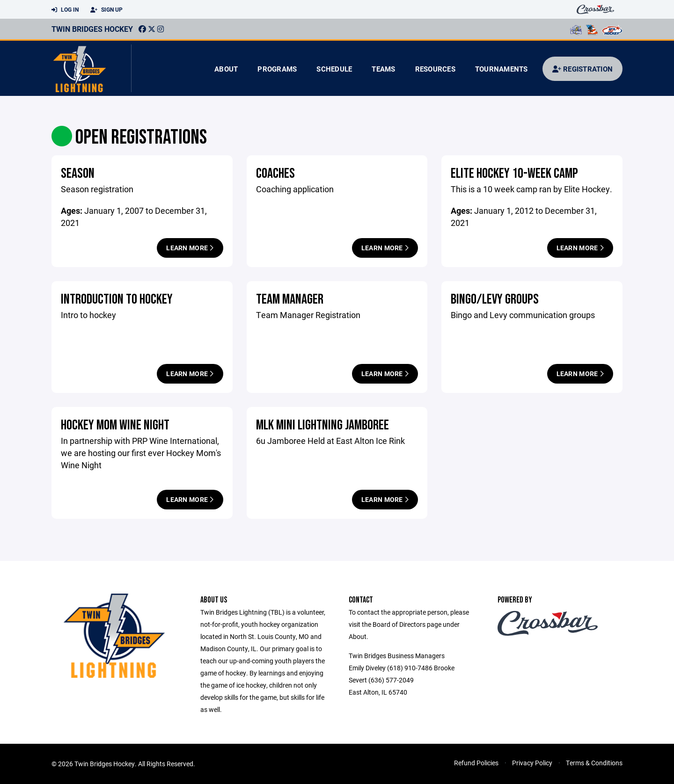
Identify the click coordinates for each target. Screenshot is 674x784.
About (226, 69)
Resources (435, 69)
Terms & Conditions (594, 763)
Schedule (334, 69)
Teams (383, 69)
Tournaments (502, 69)
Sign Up (106, 10)
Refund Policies (476, 763)
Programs (277, 69)
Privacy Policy (532, 763)
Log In (65, 10)
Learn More (190, 248)
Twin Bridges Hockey (92, 29)
